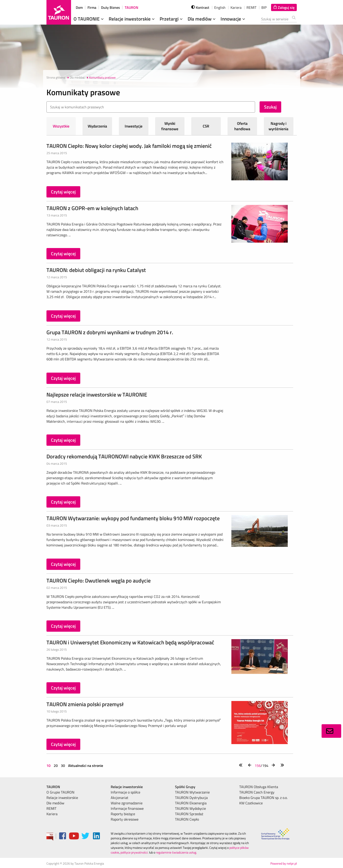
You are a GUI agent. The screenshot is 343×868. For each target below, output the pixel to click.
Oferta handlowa (242, 126)
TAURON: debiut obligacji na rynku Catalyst (96, 270)
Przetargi (172, 19)
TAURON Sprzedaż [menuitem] (189, 814)
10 (49, 766)
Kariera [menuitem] (52, 814)
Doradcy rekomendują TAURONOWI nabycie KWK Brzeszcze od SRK (124, 456)
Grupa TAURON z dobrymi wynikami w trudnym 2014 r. (110, 332)
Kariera (236, 7)
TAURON (131, 7)
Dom (79, 7)
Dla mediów (202, 19)
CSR (206, 126)
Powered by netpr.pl (284, 863)
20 (56, 766)
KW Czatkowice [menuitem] (251, 803)
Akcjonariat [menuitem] (120, 798)
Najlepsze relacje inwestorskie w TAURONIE (97, 395)
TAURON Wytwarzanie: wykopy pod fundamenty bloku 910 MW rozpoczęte (133, 518)
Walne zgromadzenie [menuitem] (127, 803)
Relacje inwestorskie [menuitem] (62, 798)
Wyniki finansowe (170, 126)
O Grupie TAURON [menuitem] (60, 792)
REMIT (251, 7)
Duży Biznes (110, 7)
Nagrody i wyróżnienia (279, 126)
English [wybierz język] (220, 7)
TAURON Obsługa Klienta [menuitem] (259, 787)
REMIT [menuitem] (51, 808)
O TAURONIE (89, 19)
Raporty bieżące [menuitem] (123, 814)
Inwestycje (134, 126)
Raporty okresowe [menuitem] (125, 819)
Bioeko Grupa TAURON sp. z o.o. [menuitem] (263, 798)
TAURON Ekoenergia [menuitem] (191, 803)
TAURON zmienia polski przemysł (85, 704)
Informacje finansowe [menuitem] (127, 808)
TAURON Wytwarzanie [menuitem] (192, 792)
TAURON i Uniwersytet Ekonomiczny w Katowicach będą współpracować (130, 642)
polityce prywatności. (134, 852)
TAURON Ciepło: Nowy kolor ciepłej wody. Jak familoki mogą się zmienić (129, 146)
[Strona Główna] (59, 12)
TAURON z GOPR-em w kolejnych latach (92, 208)
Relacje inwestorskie (132, 19)
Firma (92, 7)
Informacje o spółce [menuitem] (125, 792)
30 (63, 766)
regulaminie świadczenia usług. (176, 852)
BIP (264, 7)
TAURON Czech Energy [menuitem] (257, 792)
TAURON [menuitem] (53, 787)
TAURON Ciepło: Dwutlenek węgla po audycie (99, 580)
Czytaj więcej (63, 192)
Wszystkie (61, 126)
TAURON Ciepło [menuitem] (187, 819)
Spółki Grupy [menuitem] (185, 787)
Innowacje (233, 19)
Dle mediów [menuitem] (55, 803)
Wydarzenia (97, 126)
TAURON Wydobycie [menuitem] (190, 808)
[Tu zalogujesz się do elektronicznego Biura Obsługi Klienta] (284, 7)
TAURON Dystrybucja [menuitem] (191, 798)
